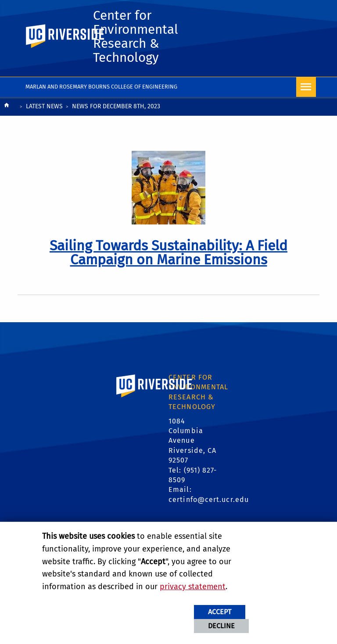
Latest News (44, 106)
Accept (220, 612)
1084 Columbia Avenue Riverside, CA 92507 (192, 441)
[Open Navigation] (306, 87)
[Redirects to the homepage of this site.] (7, 107)
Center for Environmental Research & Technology (136, 36)
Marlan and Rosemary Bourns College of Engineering (101, 87)
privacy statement (193, 587)
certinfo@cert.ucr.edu (209, 500)
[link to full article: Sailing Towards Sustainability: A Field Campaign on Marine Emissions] (168, 253)
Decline (221, 626)
